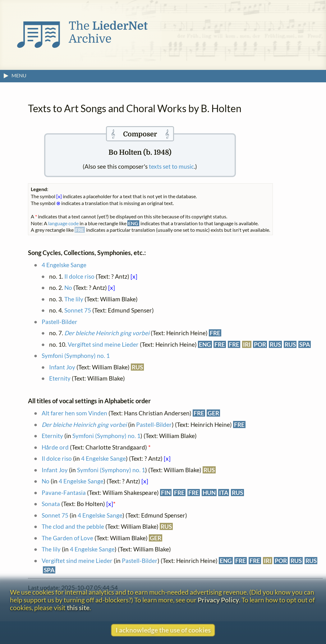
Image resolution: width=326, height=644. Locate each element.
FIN (166, 493)
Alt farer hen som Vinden (74, 413)
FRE (215, 333)
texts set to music (171, 166)
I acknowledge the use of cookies (163, 630)
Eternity (60, 378)
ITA (224, 493)
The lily (74, 299)
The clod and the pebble (73, 526)
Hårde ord (55, 447)
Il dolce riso (79, 276)
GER (213, 413)
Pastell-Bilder (60, 322)
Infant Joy (63, 367)
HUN (209, 493)
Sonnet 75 (78, 310)
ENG (205, 344)
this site (78, 607)
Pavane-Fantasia (64, 493)
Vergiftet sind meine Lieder (103, 344)
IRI (247, 344)
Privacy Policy (218, 600)
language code (63, 223)
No (68, 288)
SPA (305, 344)
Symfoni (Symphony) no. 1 (76, 356)
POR (260, 344)
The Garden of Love (67, 538)
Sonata (51, 504)
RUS (275, 344)
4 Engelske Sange (64, 265)
